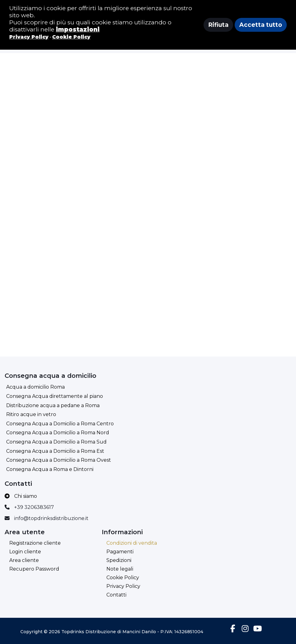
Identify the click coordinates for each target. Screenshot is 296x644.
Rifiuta (218, 25)
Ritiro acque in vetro (31, 414)
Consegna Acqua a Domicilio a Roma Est (55, 451)
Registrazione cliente (35, 543)
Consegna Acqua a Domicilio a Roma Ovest (59, 460)
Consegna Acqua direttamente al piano (55, 396)
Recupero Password (34, 569)
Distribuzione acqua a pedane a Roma (53, 405)
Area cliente (24, 560)
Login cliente (25, 552)
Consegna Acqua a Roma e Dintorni (50, 469)
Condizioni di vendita (132, 543)
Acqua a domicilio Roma (35, 387)
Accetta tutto (261, 25)
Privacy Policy (123, 586)
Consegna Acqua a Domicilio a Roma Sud (56, 442)
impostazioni (78, 29)
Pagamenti (120, 552)
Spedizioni (119, 560)
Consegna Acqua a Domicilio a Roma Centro (60, 424)
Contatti (116, 595)
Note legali (120, 569)
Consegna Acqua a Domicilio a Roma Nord (58, 433)
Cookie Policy (123, 578)
